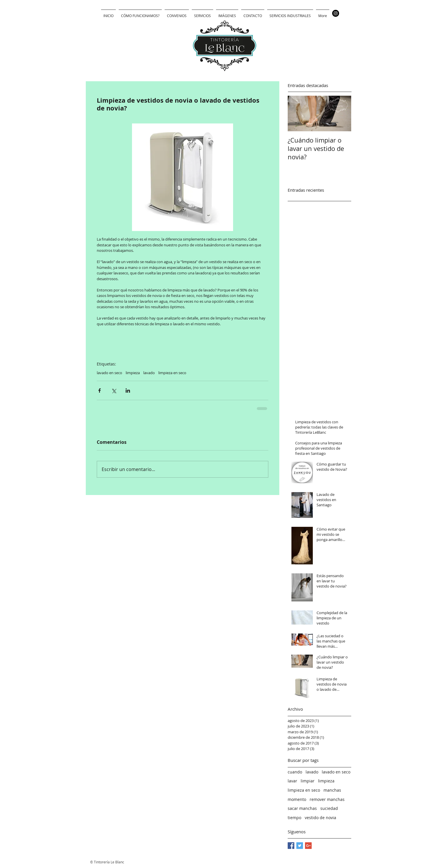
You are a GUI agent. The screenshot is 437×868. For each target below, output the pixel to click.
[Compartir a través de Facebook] (100, 390)
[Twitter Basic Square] (300, 846)
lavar (292, 781)
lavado (149, 373)
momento (297, 799)
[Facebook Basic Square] (291, 846)
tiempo (294, 818)
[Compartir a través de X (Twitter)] (114, 390)
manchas (332, 790)
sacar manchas (302, 808)
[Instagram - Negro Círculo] (336, 13)
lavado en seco (109, 373)
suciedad (329, 808)
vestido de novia (320, 818)
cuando (295, 772)
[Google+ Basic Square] (308, 846)
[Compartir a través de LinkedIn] (128, 390)
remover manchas (327, 799)
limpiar (308, 781)
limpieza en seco (172, 373)
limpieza (133, 373)
